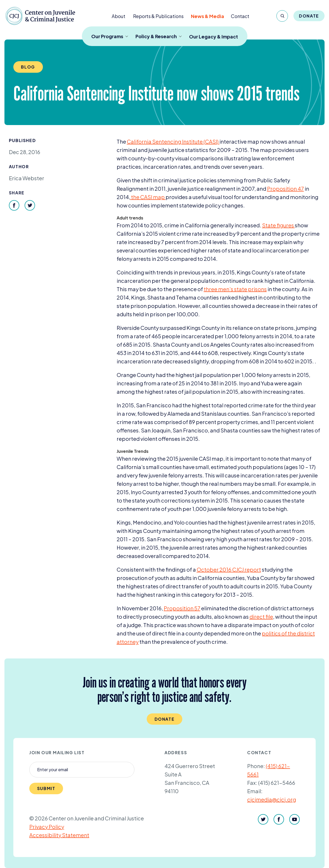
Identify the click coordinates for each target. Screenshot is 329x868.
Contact (240, 16)
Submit (46, 788)
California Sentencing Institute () (173, 141)
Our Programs (110, 36)
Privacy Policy (47, 827)
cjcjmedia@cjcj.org (272, 799)
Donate (309, 16)
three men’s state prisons (235, 289)
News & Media (208, 16)
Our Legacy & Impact (214, 36)
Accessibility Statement (59, 835)
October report (229, 569)
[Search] (282, 16)
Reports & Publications (158, 16)
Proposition (285, 188)
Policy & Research (159, 36)
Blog (28, 67)
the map (148, 197)
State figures (278, 225)
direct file (261, 616)
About (118, 16)
